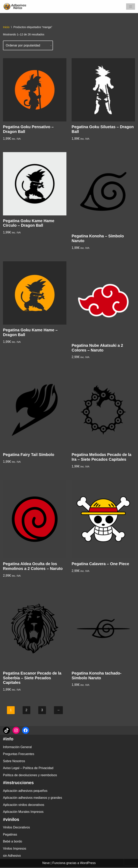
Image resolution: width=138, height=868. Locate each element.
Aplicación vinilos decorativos (24, 806)
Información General (17, 748)
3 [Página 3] (42, 711)
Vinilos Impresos (15, 849)
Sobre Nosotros (14, 762)
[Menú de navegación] (131, 7)
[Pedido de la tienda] (28, 45)
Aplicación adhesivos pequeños (25, 792)
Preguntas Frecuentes (19, 755)
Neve (46, 864)
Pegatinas (10, 835)
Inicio (6, 27)
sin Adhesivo (12, 856)
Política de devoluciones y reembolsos (30, 776)
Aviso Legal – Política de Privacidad (28, 769)
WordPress (88, 864)
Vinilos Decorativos (16, 828)
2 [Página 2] (26, 711)
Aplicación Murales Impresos (23, 813)
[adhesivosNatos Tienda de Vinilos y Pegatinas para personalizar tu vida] (16, 7)
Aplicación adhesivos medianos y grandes (33, 798)
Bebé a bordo (12, 842)
